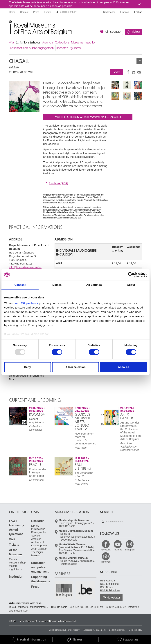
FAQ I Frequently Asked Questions (17, 527)
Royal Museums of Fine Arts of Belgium (9, 24)
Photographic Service (39, 534)
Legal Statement (117, 630)
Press (36, 12)
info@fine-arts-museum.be (25, 267)
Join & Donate (113, 32)
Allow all (124, 367)
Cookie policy (135, 630)
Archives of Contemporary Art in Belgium (39, 546)
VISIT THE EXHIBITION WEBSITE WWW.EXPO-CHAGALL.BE (88, 117)
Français (125, 12)
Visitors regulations (15, 568)
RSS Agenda (107, 581)
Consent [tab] (20, 285)
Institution (90, 42)
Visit (11, 42)
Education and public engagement (32, 48)
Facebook (106, 550)
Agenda (48, 42)
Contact (24, 12)
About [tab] (131, 285)
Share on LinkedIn (134, 72)
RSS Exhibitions (109, 584)
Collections (62, 42)
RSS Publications (110, 590)
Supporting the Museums (41, 579)
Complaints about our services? (64, 630)
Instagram (130, 550)
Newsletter (113, 598)
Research (62, 48)
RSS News (106, 587)
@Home (75, 48)
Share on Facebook (128, 72)
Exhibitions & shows (28, 42)
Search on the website (57, 12)
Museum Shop (17, 563)
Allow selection (75, 367)
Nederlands (109, 12)
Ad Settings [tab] (94, 285)
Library (35, 526)
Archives (36, 539)
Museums (77, 42)
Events (48, 12)
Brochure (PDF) (58, 183)
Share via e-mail (139, 72)
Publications (38, 529)
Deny (27, 367)
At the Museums (16, 552)
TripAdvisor (106, 562)
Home (12, 12)
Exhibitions (139, 61)
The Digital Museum (37, 554)
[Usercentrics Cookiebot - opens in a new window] (131, 275)
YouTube (118, 550)
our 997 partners (27, 303)
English (138, 12)
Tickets (136, 32)
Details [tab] (57, 285)
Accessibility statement (94, 630)
